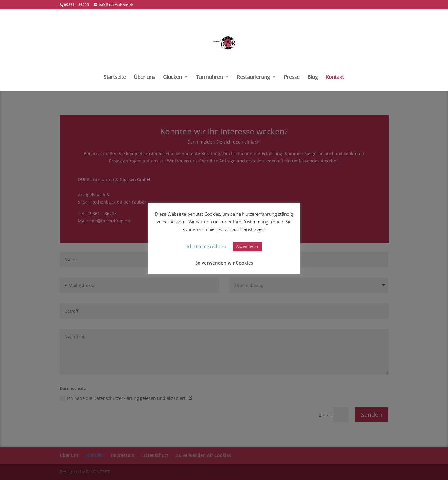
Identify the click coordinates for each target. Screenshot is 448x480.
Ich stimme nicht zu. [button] (207, 246)
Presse (292, 78)
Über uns (144, 78)
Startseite (115, 78)
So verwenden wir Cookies (224, 263)
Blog (312, 78)
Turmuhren (209, 78)
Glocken (172, 78)
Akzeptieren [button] (247, 247)
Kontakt (335, 78)
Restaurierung (253, 78)
